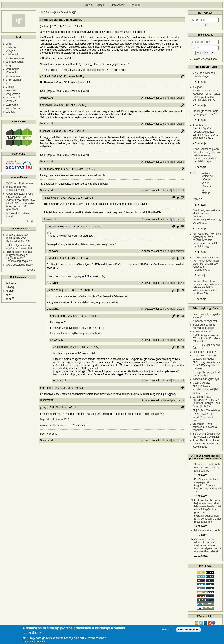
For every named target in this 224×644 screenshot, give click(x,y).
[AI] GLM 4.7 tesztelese (207, 410)
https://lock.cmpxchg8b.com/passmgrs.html (75, 334)
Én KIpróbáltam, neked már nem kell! (206, 374)
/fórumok (11, 72)
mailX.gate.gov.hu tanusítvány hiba (17, 188)
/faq (9, 65)
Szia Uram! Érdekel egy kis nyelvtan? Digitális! (207, 435)
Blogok (101, 5)
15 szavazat (201, 475)
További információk (34, 642)
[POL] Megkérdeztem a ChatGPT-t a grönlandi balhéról (206, 365)
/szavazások (14, 98)
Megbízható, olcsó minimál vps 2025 (17, 236)
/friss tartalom (14, 76)
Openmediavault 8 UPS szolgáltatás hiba (20, 195)
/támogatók (13, 105)
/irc (8, 83)
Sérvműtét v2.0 (202, 332)
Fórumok (135, 5)
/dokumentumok (16, 58)
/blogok (11, 51)
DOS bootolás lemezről (20, 183)
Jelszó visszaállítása (205, 59)
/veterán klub (14, 108)
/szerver (11, 101)
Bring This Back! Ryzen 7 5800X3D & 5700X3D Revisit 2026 (207, 444)
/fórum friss (13, 69)
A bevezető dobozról (205, 321)
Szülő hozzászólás (178, 198)
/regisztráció (13, 94)
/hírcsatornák (14, 80)
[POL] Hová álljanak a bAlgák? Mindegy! (206, 357)
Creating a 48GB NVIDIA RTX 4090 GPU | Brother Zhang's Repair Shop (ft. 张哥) (207, 402)
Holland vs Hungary (204, 352)
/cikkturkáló (13, 55)
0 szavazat (46, 98)
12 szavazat (201, 535)
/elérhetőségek (15, 62)
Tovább (31, 221)
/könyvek (11, 90)
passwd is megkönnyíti (206, 379)
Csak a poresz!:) (202, 383)
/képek (10, 87)
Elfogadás (168, 630)
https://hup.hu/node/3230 (55, 420)
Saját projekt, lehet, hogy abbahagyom (204, 326)
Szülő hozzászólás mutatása (182, 198)
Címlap (88, 5)
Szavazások (118, 5)
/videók (10, 112)
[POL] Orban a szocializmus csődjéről (206, 388)
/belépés (11, 47)
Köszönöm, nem (188, 630)
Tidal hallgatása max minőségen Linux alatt (19, 247)
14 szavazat (201, 496)
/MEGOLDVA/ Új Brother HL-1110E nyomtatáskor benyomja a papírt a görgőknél (21, 205)
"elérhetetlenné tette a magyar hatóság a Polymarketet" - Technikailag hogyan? (19, 257)
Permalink (182, 76)
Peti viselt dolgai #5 (18, 241)
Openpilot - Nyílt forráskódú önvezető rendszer (205, 427)
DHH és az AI (201, 393)
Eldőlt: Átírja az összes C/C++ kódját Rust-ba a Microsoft (207, 338)
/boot (9, 44)
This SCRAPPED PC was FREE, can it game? (205, 417)
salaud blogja (69, 12)
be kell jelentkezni (94, 70)
